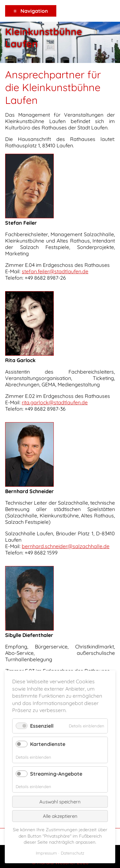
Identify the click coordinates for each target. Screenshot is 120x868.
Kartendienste (48, 744)
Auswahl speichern (60, 802)
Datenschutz (72, 853)
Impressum (46, 853)
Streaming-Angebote (56, 774)
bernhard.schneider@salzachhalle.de (66, 546)
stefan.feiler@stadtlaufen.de (55, 271)
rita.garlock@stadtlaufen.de (55, 402)
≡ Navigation (31, 11)
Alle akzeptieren (60, 816)
